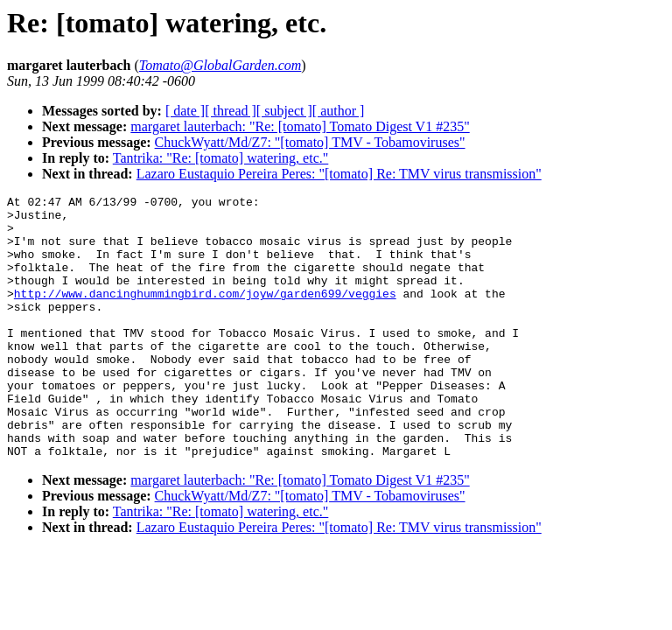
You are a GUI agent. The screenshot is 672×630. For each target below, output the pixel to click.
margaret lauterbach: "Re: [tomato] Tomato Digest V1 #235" (300, 126)
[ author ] (339, 111)
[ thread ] (231, 111)
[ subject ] (284, 111)
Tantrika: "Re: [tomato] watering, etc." (221, 158)
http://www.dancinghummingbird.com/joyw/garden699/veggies (205, 314)
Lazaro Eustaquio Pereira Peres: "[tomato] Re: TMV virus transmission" (339, 174)
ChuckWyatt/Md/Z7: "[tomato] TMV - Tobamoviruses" (310, 142)
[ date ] (185, 111)
